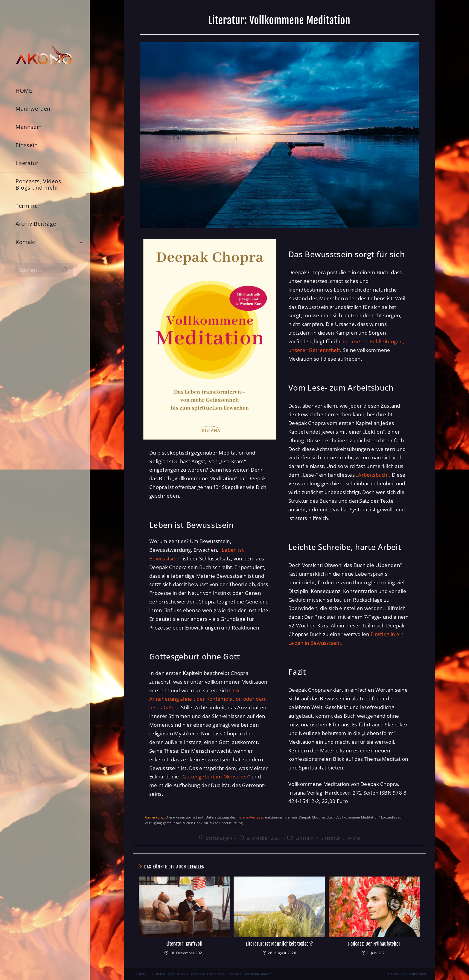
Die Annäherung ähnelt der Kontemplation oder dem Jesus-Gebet (208, 699)
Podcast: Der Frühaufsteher (374, 944)
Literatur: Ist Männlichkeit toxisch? (279, 944)
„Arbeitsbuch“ (373, 475)
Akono (354, 838)
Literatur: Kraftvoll (184, 944)
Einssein (305, 838)
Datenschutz (395, 974)
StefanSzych (219, 838)
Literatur (331, 838)
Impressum (418, 974)
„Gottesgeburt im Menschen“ (215, 776)
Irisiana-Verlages (250, 817)
